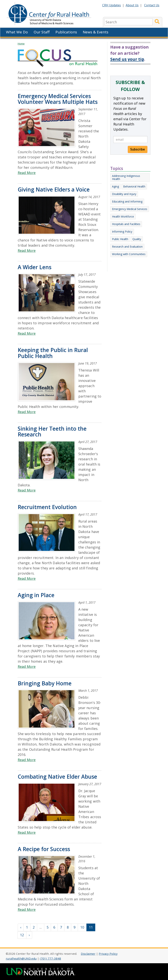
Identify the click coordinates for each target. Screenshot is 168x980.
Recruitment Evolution (47, 507)
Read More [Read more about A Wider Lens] (27, 333)
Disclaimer (88, 954)
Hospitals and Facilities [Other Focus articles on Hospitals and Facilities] (126, 224)
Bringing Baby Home (45, 683)
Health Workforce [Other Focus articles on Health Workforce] (123, 216)
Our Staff (42, 32)
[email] (130, 140)
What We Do (17, 32)
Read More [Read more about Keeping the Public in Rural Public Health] (27, 412)
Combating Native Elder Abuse (57, 777)
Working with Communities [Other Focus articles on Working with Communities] (129, 254)
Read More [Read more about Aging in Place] (27, 667)
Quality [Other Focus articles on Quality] (137, 239)
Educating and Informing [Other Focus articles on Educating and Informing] (127, 201)
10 (82, 927)
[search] (129, 22)
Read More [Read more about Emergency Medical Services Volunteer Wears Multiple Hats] (27, 173)
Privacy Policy (108, 954)
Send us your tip (127, 59)
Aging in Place (36, 595)
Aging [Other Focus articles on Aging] (115, 186)
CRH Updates (112, 5)
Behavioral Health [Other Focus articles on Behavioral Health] (134, 186)
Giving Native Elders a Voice (54, 189)
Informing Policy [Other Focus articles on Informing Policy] (122, 232)
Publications (66, 32)
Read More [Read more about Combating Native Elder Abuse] (27, 832)
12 (22, 935)
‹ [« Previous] (21, 927)
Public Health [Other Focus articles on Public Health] (120, 239)
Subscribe (138, 149)
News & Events (96, 32)
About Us (132, 5)
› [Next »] (29, 935)
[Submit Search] (157, 22)
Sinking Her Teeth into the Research (52, 432)
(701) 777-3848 (50, 958)
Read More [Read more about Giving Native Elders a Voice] (27, 250)
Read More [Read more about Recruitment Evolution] (27, 578)
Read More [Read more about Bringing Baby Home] (27, 760)
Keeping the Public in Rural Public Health (53, 353)
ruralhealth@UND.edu (21, 958)
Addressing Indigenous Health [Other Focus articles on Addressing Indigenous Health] (126, 177)
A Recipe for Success (44, 849)
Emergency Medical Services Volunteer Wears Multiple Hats (58, 99)
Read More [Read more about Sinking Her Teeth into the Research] (27, 490)
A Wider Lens (35, 267)
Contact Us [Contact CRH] (152, 5)
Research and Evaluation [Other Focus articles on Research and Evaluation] (127, 247)
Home (21, 44)
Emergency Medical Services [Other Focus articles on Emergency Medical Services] (130, 209)
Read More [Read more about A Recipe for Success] (27, 909)
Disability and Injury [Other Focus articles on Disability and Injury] (124, 194)
